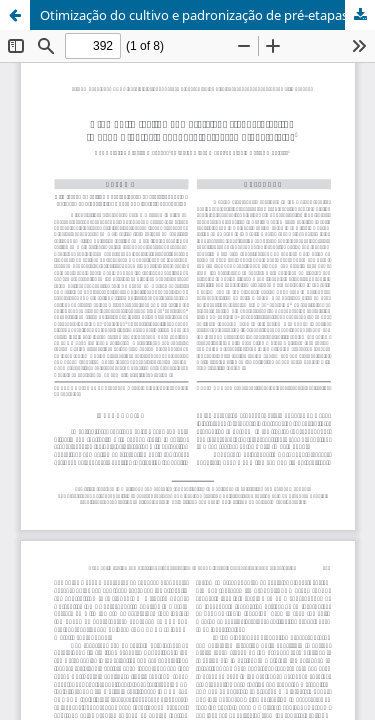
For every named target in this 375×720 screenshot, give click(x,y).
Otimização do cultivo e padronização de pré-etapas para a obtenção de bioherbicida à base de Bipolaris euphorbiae (207, 15)
